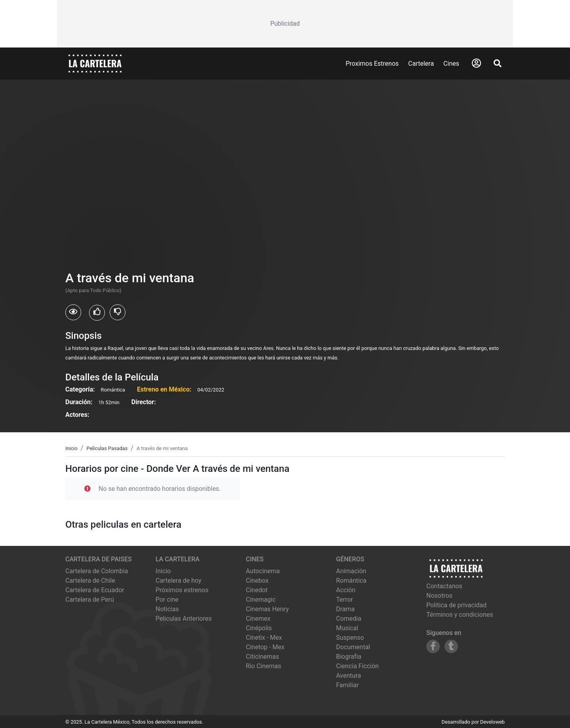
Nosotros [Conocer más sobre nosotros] (439, 596)
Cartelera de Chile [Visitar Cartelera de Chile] (90, 581)
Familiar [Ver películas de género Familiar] (347, 685)
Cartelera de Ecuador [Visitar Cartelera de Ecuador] (95, 590)
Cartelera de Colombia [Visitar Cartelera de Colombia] (97, 571)
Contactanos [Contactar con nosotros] (444, 586)
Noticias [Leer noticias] (167, 609)
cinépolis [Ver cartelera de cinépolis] (259, 628)
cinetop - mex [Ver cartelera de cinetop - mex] (265, 647)
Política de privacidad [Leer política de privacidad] (456, 605)
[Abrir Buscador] (498, 63)
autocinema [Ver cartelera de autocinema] (263, 571)
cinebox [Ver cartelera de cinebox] (257, 581)
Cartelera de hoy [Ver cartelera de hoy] (179, 581)
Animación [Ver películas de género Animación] (351, 571)
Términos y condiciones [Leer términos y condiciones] (460, 615)
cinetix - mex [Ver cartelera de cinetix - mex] (264, 638)
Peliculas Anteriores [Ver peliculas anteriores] (184, 619)
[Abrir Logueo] (476, 63)
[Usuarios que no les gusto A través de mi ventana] (118, 312)
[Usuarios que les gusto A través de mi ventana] (97, 313)
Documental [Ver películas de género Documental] (353, 647)
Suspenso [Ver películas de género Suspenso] (350, 638)
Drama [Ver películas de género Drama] (345, 609)
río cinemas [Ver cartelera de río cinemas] (264, 666)
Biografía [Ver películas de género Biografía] (349, 657)
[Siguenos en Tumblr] (451, 646)
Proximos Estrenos (372, 64)
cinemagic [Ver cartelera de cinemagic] (261, 600)
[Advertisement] (285, 24)
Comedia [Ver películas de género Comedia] (349, 619)
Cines (451, 64)
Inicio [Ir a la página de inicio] (163, 571)
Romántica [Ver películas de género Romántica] (351, 581)
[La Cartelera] (95, 63)
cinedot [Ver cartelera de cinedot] (257, 590)
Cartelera (421, 64)
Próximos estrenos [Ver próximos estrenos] (182, 590)
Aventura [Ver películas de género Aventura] (349, 676)
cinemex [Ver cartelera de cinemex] (258, 619)
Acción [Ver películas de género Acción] (346, 590)
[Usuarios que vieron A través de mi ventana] (73, 312)
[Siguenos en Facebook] (433, 646)
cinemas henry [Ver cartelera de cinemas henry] (267, 609)
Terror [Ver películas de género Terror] (345, 600)
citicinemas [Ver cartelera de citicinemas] (262, 657)
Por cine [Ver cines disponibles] (167, 600)
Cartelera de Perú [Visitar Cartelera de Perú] (90, 600)
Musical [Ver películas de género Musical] (347, 628)
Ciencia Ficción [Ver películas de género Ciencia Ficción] (357, 666)
